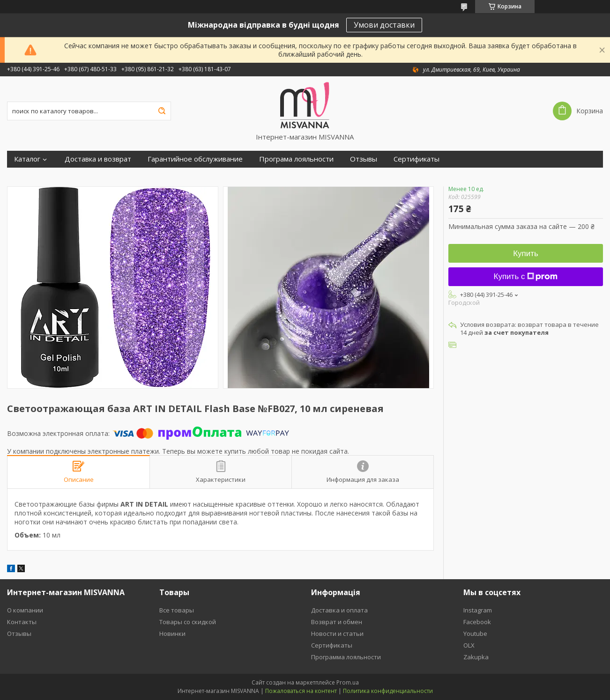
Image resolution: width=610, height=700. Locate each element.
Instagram (478, 610)
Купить (526, 254)
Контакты (22, 622)
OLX (469, 645)
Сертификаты (417, 159)
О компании (25, 610)
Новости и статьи (337, 634)
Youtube (475, 634)
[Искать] (162, 111)
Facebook (477, 622)
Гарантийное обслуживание (195, 159)
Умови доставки (384, 25)
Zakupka (476, 657)
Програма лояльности (296, 159)
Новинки (172, 634)
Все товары (177, 610)
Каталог (27, 159)
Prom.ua (348, 682)
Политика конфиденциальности (388, 691)
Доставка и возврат (98, 159)
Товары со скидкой (188, 622)
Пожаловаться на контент (301, 691)
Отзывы (364, 159)
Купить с (526, 276)
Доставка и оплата (339, 610)
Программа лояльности (346, 657)
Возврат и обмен (337, 622)
